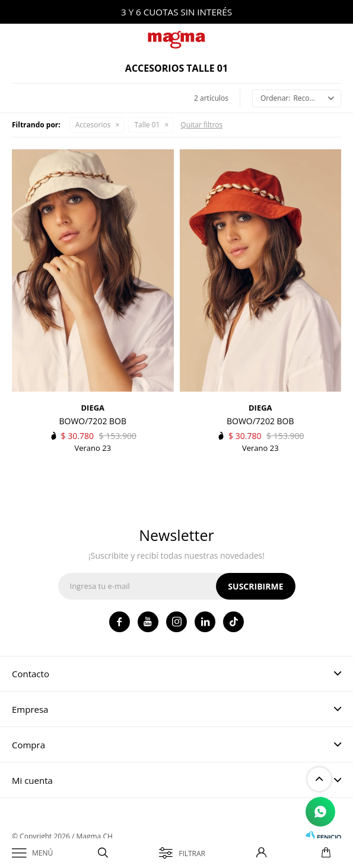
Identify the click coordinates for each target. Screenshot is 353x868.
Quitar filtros (201, 125)
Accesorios (93, 125)
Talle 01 (147, 125)
